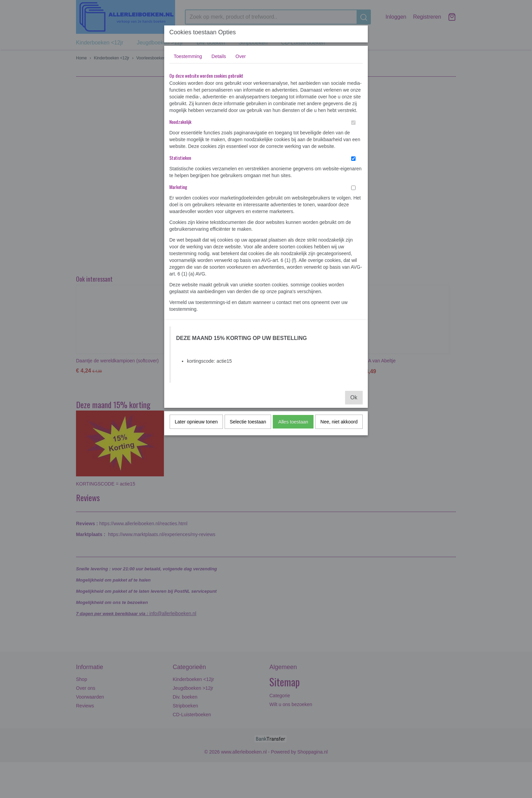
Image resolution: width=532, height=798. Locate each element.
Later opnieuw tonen (196, 422)
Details (219, 56)
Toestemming (188, 56)
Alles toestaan (293, 422)
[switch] (353, 123)
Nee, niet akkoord (339, 422)
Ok (354, 397)
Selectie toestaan (248, 422)
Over (241, 56)
